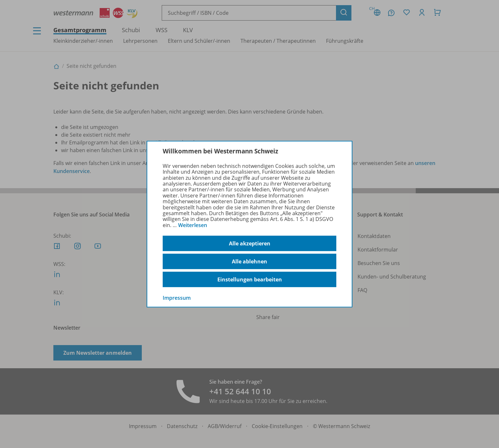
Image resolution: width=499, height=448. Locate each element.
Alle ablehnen (250, 261)
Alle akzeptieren (250, 243)
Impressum (177, 298)
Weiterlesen (193, 225)
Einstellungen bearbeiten (250, 279)
